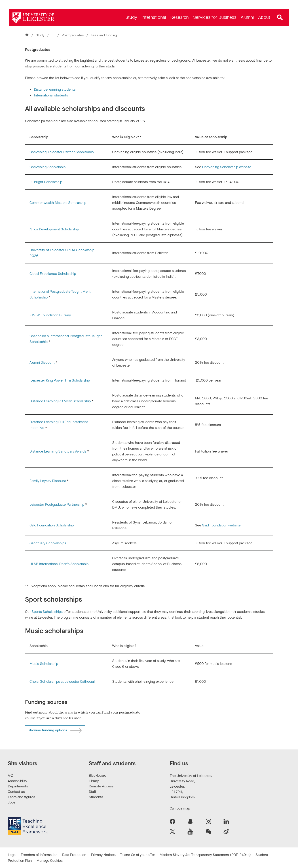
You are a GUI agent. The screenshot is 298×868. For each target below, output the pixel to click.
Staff (92, 792)
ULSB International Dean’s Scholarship (59, 564)
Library (94, 781)
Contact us (16, 792)
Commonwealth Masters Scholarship (58, 203)
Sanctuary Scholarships (48, 543)
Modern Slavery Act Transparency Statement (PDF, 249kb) (205, 855)
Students (96, 797)
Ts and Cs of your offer (137, 855)
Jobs (12, 802)
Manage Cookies (50, 861)
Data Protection (74, 855)
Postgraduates (73, 35)
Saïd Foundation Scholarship (52, 525)
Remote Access (101, 786)
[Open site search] (280, 17)
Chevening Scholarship (48, 167)
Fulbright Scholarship (46, 182)
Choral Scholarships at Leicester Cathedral (62, 681)
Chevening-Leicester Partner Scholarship (62, 152)
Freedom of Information (39, 855)
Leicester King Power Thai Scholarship (60, 380)
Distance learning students (55, 89)
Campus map (180, 808)
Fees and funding (104, 35)
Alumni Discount (42, 362)
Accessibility (17, 781)
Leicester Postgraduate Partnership (57, 504)
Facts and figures (21, 797)
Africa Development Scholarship (54, 229)
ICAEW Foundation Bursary (50, 315)
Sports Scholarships (47, 612)
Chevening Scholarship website (227, 167)
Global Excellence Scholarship (53, 274)
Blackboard (97, 775)
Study (40, 35)
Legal (12, 855)
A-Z (10, 775)
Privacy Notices (103, 855)
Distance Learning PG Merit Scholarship (60, 401)
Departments (18, 786)
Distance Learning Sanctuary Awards (58, 451)
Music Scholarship (44, 664)
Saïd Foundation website (221, 525)
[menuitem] (131, 17)
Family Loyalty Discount (48, 481)
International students (51, 95)
